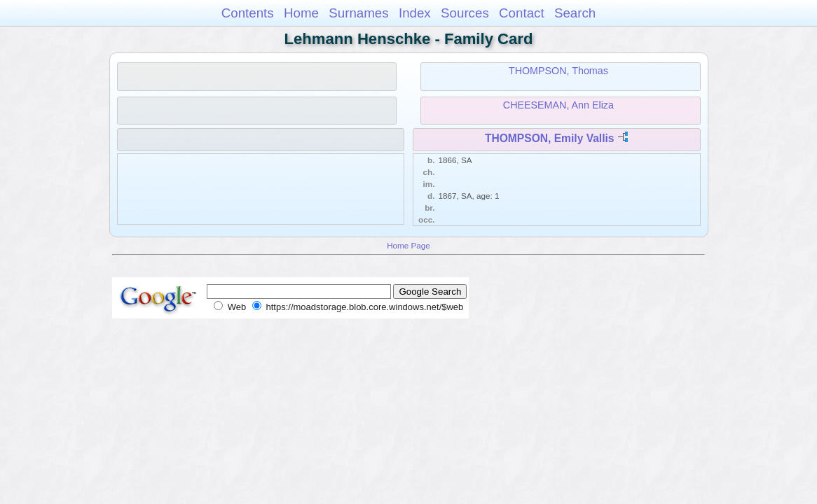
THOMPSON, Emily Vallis (550, 138)
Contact (522, 13)
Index (415, 13)
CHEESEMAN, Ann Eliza (558, 105)
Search (575, 13)
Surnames (358, 13)
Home (301, 13)
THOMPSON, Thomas (558, 71)
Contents (248, 13)
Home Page (408, 245)
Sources (465, 13)
